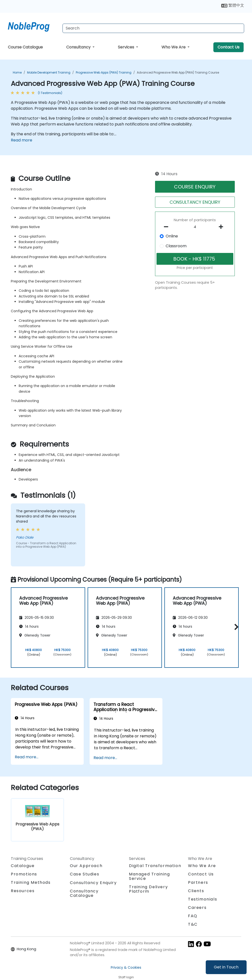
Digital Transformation (155, 866)
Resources (23, 891)
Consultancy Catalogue (84, 893)
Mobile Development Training (49, 72)
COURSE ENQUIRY (195, 187)
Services (126, 47)
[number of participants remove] (167, 227)
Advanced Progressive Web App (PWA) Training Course (178, 72)
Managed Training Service (150, 876)
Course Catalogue (25, 47)
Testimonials (203, 899)
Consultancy (79, 47)
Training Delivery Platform (148, 889)
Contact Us (228, 47)
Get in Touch (226, 967)
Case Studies (85, 874)
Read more (22, 140)
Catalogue (23, 866)
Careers (197, 908)
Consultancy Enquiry (93, 883)
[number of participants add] (222, 227)
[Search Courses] (153, 28)
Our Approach (86, 866)
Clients (196, 891)
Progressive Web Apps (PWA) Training (104, 72)
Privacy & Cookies (126, 967)
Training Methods (31, 882)
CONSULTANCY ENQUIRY (195, 202)
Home (17, 72)
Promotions (24, 874)
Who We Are (174, 47)
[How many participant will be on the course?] (195, 227)
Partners (198, 882)
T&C (193, 924)
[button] (235, 627)
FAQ (193, 916)
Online (172, 236)
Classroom (176, 246)
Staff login (126, 977)
